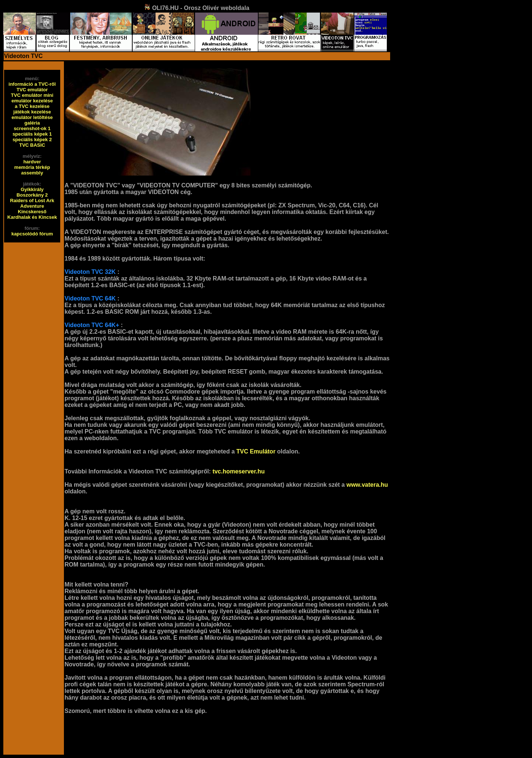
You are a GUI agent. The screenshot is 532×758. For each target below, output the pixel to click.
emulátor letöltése (32, 117)
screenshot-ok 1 (32, 128)
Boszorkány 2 (32, 195)
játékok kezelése (32, 112)
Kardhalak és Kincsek (32, 217)
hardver (32, 162)
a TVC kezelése (32, 106)
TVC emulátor (32, 90)
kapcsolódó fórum (32, 234)
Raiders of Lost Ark (32, 200)
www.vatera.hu (367, 485)
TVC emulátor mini (32, 95)
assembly (32, 173)
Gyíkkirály (32, 189)
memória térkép (32, 167)
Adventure (32, 206)
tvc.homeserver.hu (238, 471)
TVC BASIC (32, 145)
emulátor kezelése (32, 101)
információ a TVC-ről (32, 84)
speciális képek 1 (32, 134)
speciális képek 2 (32, 140)
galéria (32, 123)
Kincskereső (32, 212)
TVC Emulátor (256, 451)
